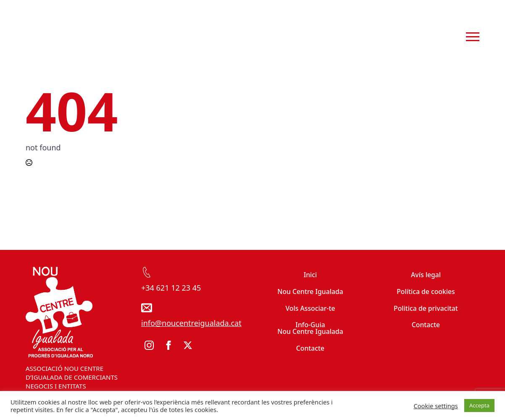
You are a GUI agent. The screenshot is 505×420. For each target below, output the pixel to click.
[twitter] (188, 345)
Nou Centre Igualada (310, 291)
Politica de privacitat (426, 308)
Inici (310, 275)
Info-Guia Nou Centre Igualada (310, 328)
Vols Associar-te (310, 308)
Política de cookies (426, 291)
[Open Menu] (473, 37)
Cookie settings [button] (435, 406)
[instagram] (149, 345)
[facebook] (168, 345)
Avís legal (426, 275)
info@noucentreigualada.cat (191, 323)
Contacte (310, 348)
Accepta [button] (479, 405)
